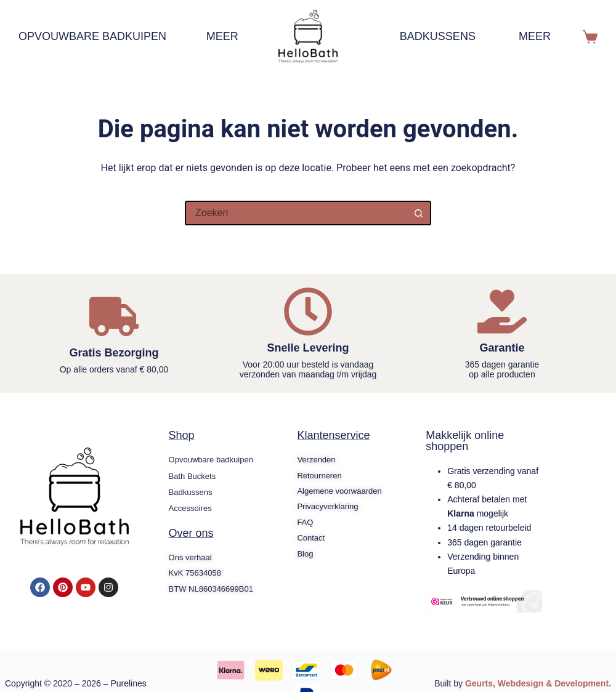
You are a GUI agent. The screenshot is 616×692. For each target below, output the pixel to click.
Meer (229, 37)
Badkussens (438, 36)
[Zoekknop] (419, 213)
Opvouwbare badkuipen (99, 37)
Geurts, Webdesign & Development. (538, 683)
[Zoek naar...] (296, 213)
